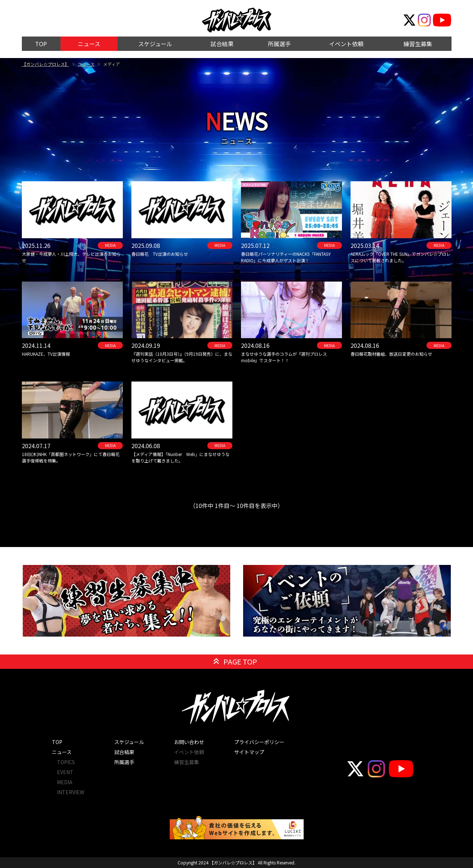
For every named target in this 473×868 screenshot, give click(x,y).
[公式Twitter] (410, 20)
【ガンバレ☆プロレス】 (45, 64)
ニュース (86, 64)
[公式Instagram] (424, 20)
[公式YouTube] (442, 20)
